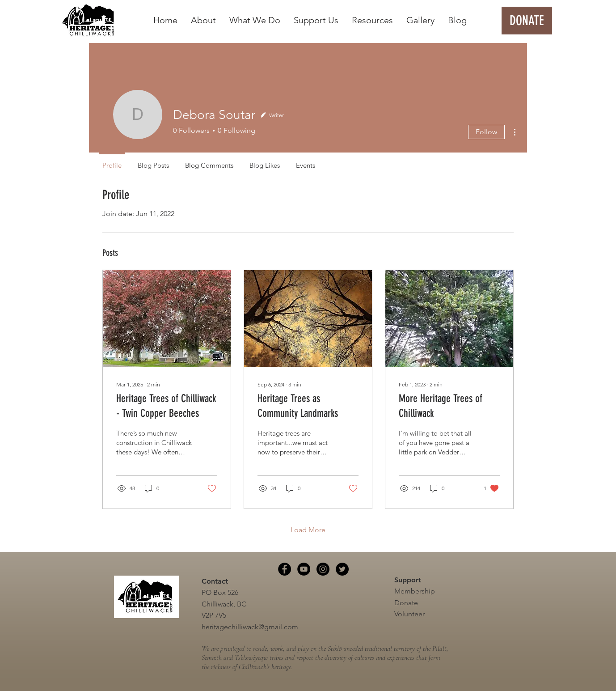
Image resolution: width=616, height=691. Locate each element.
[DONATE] (527, 21)
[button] (203, 20)
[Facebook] (285, 569)
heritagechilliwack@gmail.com (250, 627)
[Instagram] (323, 569)
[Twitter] (342, 569)
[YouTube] (304, 569)
